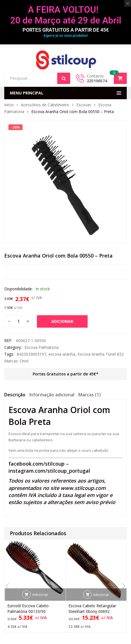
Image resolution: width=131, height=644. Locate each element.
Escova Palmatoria (42, 347)
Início (9, 105)
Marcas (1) (90, 395)
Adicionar (62, 321)
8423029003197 (32, 354)
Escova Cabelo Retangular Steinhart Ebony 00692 (92, 609)
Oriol (24, 361)
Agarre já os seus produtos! (66, 35)
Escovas (84, 105)
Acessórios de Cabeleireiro (45, 105)
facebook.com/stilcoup (36, 464)
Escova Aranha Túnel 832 (101, 354)
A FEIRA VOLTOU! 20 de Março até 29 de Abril (66, 15)
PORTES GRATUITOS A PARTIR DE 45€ (66, 30)
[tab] (15, 396)
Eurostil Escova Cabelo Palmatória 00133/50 (28, 609)
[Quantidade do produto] (18, 321)
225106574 (97, 81)
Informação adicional (52, 395)
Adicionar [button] (40, 595)
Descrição (15, 395)
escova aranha (62, 354)
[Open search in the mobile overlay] (37, 78)
